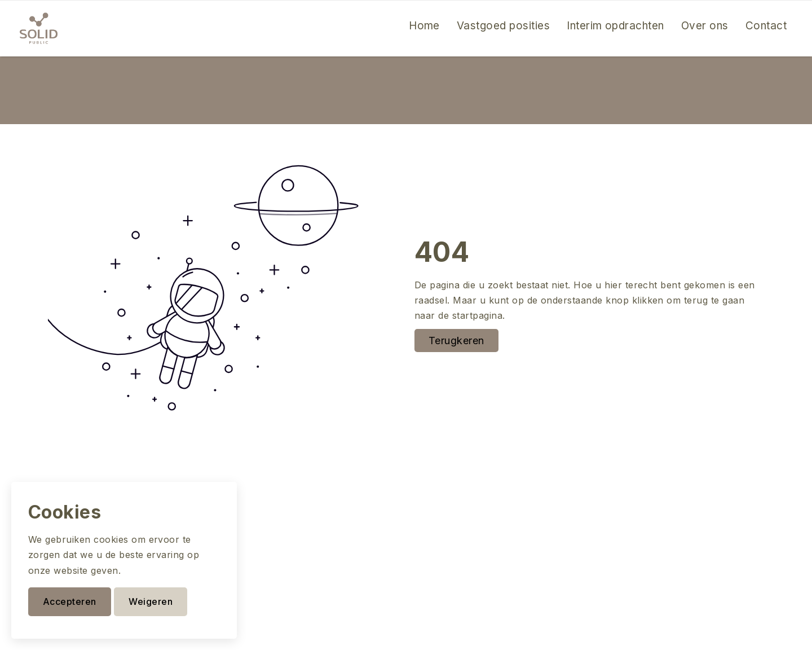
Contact (766, 26)
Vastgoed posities (503, 26)
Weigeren (151, 601)
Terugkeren (456, 341)
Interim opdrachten (615, 26)
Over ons (705, 26)
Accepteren (70, 601)
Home (424, 26)
